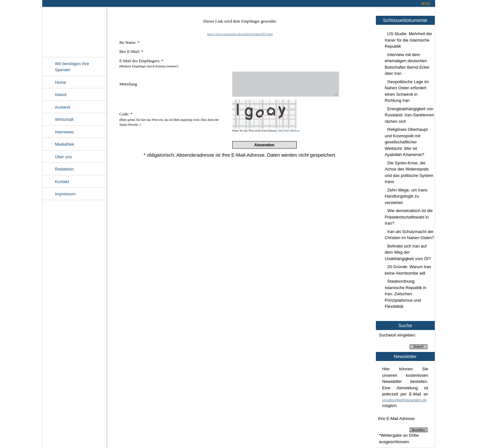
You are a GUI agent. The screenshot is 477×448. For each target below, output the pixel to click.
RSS (426, 4)
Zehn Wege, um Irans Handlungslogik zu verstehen (406, 196)
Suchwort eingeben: (398, 335)
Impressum (65, 194)
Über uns (64, 157)
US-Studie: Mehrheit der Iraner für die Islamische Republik (409, 40)
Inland (61, 95)
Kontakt (62, 182)
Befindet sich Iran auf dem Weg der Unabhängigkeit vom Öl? (408, 252)
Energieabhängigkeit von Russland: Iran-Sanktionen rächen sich (410, 115)
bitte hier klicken (288, 131)
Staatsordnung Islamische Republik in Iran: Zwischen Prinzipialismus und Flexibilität (406, 294)
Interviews (65, 132)
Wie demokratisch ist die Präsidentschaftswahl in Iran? (409, 217)
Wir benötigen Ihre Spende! (72, 67)
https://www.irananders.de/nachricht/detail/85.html (240, 34)
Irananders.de (74, 31)
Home (61, 82)
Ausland (63, 107)
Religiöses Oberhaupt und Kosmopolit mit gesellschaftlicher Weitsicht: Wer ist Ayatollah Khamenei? (406, 142)
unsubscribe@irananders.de (405, 400)
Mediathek (65, 144)
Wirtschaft (64, 119)
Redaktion (65, 169)
